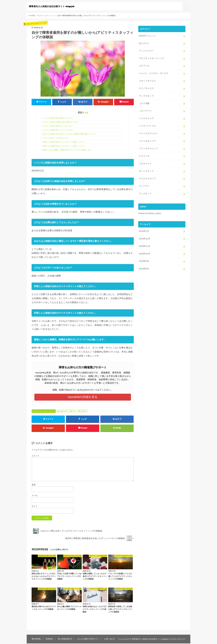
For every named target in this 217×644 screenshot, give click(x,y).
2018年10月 (144, 251)
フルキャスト (145, 162)
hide (85, 113)
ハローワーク (145, 110)
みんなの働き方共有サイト (88, 639)
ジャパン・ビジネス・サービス (154, 73)
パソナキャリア (146, 117)
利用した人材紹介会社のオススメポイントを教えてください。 (64, 142)
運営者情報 (36, 639)
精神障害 (84, 411)
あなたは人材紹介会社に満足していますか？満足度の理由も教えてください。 (69, 134)
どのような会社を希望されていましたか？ (57, 126)
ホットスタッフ (146, 169)
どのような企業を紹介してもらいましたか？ (58, 130)
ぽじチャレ (144, 43)
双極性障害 (63, 411)
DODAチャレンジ (147, 36)
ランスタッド (145, 191)
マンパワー (144, 184)
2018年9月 (144, 258)
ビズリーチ (144, 154)
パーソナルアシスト (148, 132)
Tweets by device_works (150, 211)
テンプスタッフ (146, 95)
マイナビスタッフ (147, 177)
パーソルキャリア (147, 139)
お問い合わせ (109, 639)
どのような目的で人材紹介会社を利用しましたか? (60, 122)
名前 (34, 485)
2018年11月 (144, 244)
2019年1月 (144, 229)
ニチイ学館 (144, 102)
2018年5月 (144, 266)
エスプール (144, 65)
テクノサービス (146, 88)
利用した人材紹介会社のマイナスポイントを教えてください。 (64, 146)
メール (35, 496)
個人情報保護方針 (65, 639)
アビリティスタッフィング (45, 411)
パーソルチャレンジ (148, 147)
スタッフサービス (147, 80)
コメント (36, 456)
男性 (74, 411)
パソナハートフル (147, 125)
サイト (35, 507)
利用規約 (49, 639)
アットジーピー (146, 50)
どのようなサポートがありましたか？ (55, 138)
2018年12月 (144, 236)
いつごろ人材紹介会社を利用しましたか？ (57, 118)
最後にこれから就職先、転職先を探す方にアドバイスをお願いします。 (67, 150)
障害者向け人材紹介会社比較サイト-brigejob (52, 6)
